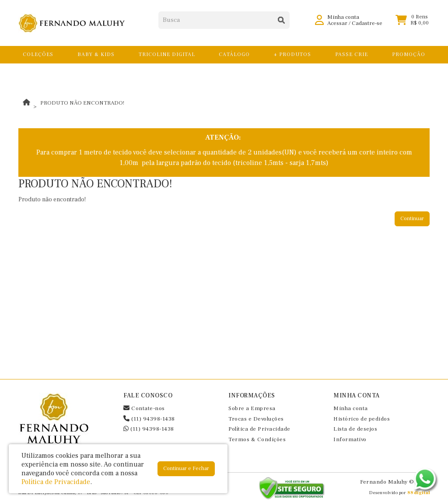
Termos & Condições (257, 439)
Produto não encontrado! (82, 103)
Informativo (350, 439)
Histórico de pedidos (362, 419)
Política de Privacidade (259, 429)
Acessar (337, 26)
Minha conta (351, 408)
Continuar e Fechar (186, 469)
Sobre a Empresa (252, 408)
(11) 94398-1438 (149, 419)
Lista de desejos (355, 429)
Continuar (412, 219)
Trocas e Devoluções (256, 419)
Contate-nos (144, 408)
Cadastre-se (367, 26)
